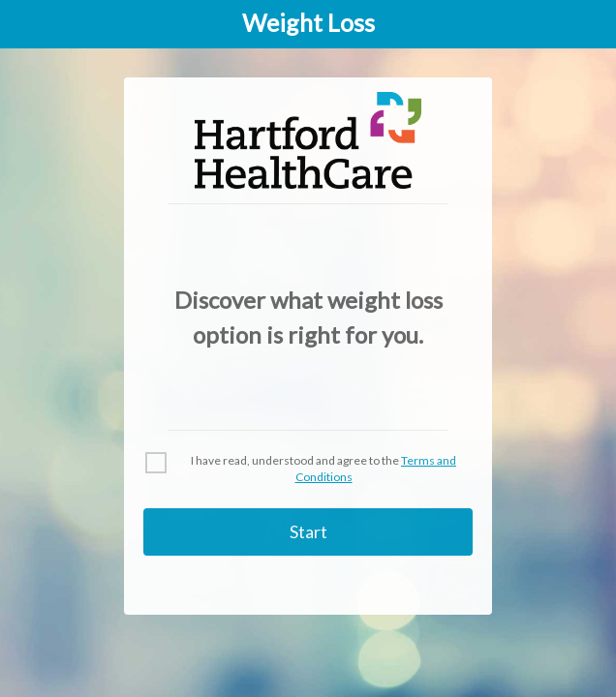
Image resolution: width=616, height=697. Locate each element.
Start (308, 531)
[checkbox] (156, 463)
